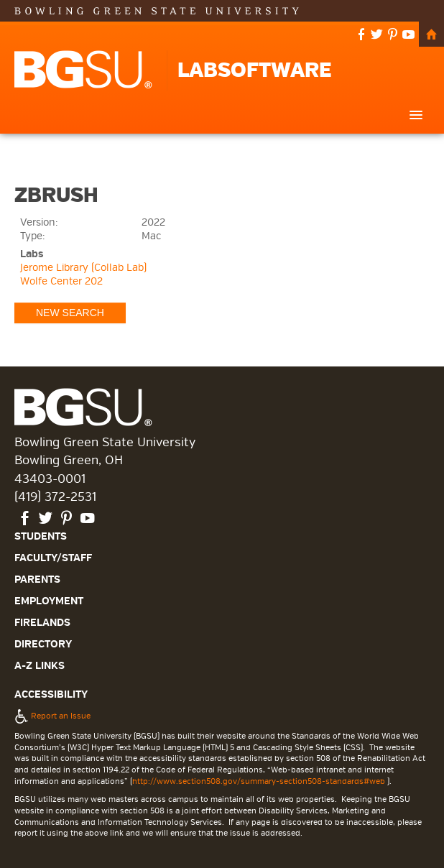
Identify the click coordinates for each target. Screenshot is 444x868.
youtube (409, 36)
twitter (377, 36)
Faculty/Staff (53, 558)
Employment (49, 601)
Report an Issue (52, 716)
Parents (37, 580)
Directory (43, 644)
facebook (361, 36)
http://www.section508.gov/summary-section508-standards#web (259, 781)
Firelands (42, 623)
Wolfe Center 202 (61, 281)
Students (41, 536)
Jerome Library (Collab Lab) (83, 268)
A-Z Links (40, 666)
